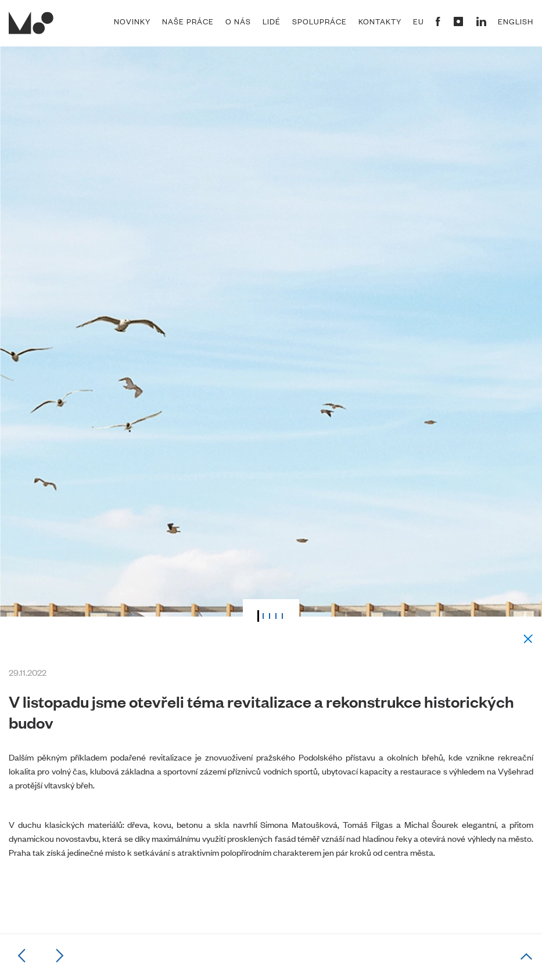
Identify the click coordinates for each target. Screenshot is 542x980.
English (516, 21)
